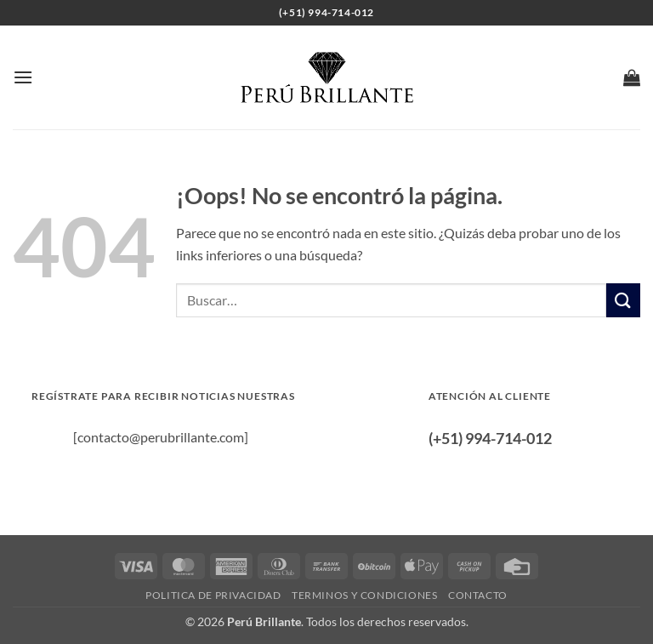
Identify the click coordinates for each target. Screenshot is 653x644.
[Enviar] (623, 300)
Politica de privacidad (213, 595)
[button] (23, 77)
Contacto (478, 595)
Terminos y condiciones (364, 595)
